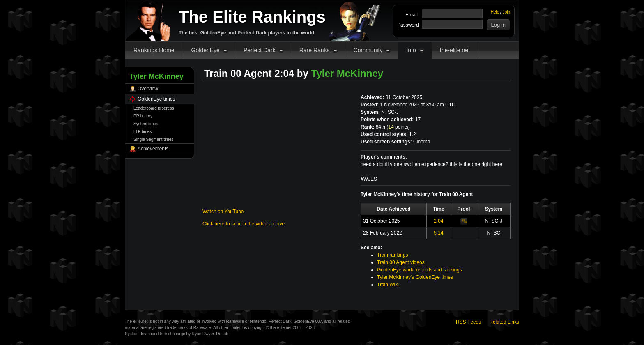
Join (506, 12)
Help (495, 12)
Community (368, 50)
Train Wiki (388, 285)
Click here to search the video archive (244, 224)
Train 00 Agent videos (401, 262)
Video (464, 221)
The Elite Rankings (252, 17)
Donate (223, 334)
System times (146, 124)
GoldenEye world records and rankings (420, 270)
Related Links (504, 322)
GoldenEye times (156, 99)
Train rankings (393, 255)
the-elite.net (455, 50)
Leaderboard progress (154, 108)
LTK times (143, 132)
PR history (143, 116)
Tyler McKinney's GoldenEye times (415, 277)
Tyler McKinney (347, 73)
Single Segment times (153, 139)
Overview (148, 89)
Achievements (153, 149)
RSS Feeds (468, 322)
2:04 (438, 221)
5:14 (438, 233)
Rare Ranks (315, 50)
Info (411, 50)
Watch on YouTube (223, 212)
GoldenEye (206, 50)
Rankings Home (154, 50)
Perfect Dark (260, 50)
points (398, 127)
